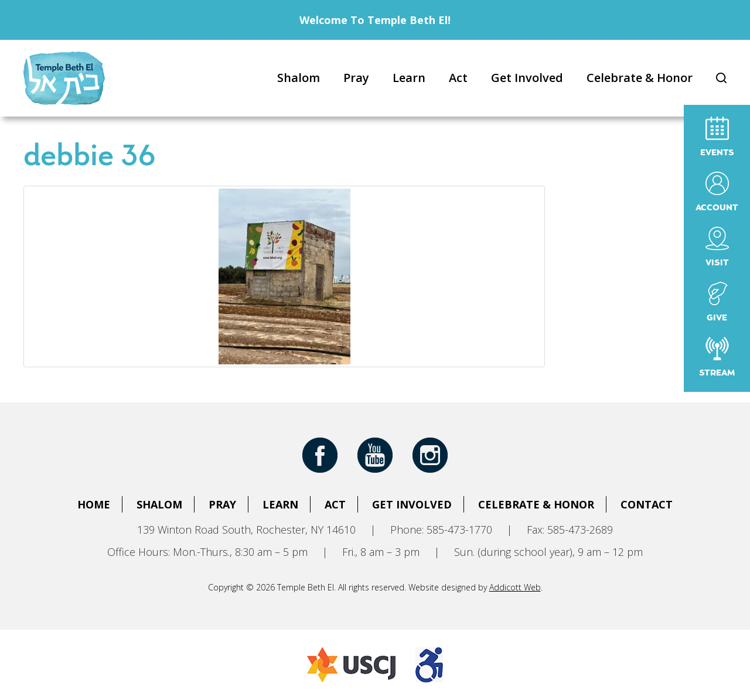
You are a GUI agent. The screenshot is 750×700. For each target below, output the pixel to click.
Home (94, 504)
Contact (647, 504)
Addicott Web (515, 587)
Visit (717, 247)
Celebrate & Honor (640, 78)
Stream (717, 357)
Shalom (299, 78)
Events (717, 137)
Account (717, 192)
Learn (409, 78)
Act (458, 78)
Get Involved (527, 78)
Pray (356, 78)
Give (717, 302)
